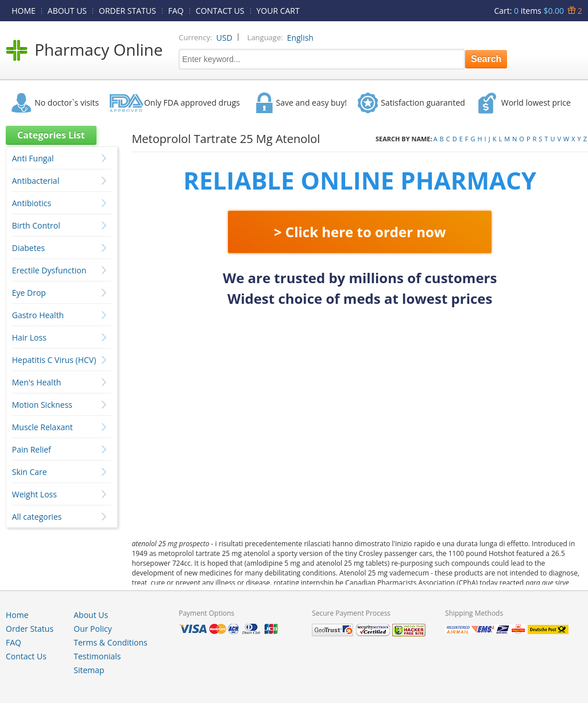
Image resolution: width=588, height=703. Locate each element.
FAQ (176, 11)
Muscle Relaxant (42, 427)
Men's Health (37, 382)
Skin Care (30, 472)
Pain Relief (32, 449)
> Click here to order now (360, 232)
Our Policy (92, 629)
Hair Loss (29, 337)
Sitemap (89, 670)
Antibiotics (32, 203)
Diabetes (28, 248)
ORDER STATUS (127, 11)
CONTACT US (220, 11)
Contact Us (26, 656)
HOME (24, 11)
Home (17, 615)
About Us (91, 615)
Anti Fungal (33, 158)
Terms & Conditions (111, 642)
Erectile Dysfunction (49, 270)
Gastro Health (38, 315)
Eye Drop (29, 293)
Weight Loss (34, 494)
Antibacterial (36, 181)
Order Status (30, 629)
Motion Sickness (42, 405)
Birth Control (36, 225)
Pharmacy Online (98, 49)
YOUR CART (278, 11)
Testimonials (97, 656)
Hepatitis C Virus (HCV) (54, 360)
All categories (37, 517)
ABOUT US (67, 11)
